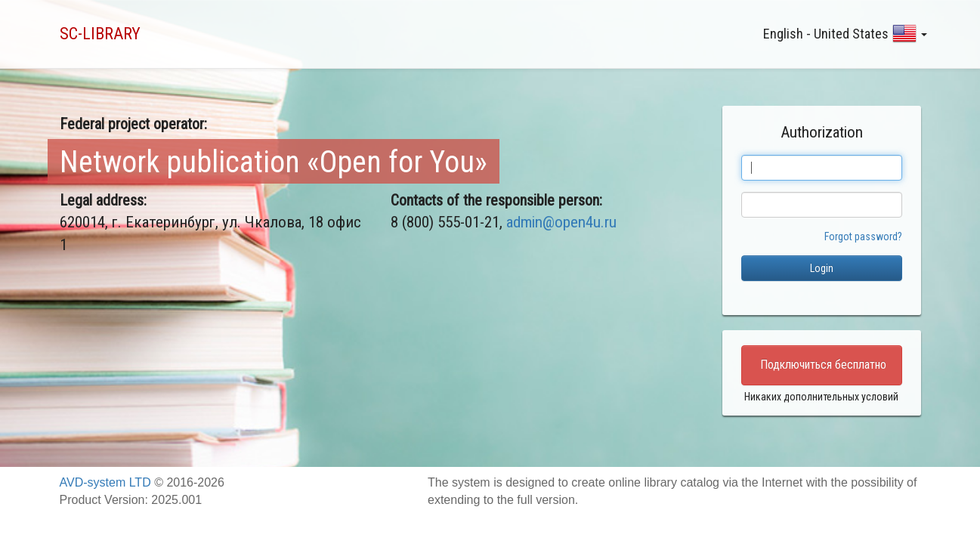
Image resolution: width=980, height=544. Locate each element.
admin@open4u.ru (561, 222)
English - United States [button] (845, 34)
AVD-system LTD (105, 482)
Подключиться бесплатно (823, 365)
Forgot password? (863, 236)
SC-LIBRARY (100, 34)
